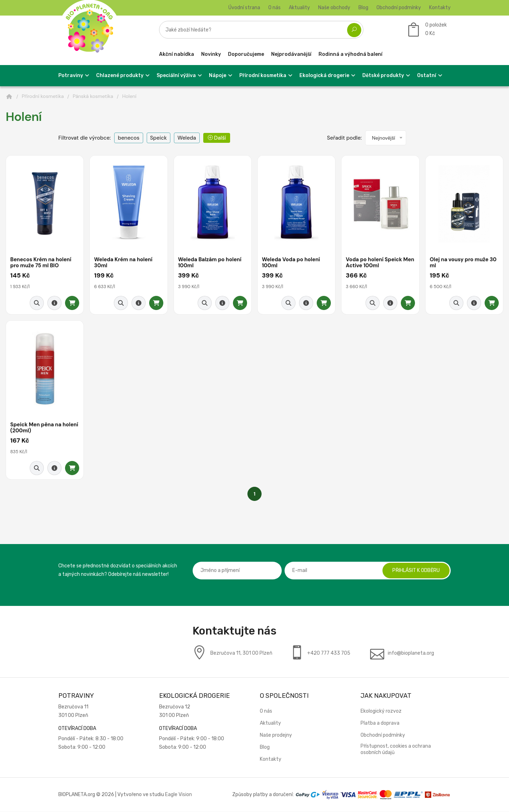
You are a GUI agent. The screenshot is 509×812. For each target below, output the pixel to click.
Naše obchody (334, 8)
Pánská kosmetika (93, 96)
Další (217, 138)
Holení (129, 96)
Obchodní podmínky (399, 8)
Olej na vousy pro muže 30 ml (464, 263)
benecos (128, 138)
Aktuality (299, 8)
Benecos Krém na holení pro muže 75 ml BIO (41, 263)
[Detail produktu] (54, 303)
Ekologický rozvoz (381, 711)
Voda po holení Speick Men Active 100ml (374, 263)
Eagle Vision (179, 795)
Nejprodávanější (291, 54)
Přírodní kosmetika (43, 96)
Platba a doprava (380, 723)
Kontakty (440, 8)
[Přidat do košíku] (72, 303)
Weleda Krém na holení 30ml (124, 263)
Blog (363, 8)
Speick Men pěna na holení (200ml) (45, 428)
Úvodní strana (244, 8)
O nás (274, 8)
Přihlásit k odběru (415, 571)
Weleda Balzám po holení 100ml (210, 263)
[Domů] (9, 97)
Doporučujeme (246, 54)
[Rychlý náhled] (37, 303)
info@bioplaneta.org (411, 653)
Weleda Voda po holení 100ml (291, 263)
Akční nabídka (177, 54)
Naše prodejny (276, 735)
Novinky (211, 54)
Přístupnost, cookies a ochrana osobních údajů (396, 750)
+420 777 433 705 (329, 653)
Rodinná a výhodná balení (350, 54)
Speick (159, 138)
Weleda (187, 138)
